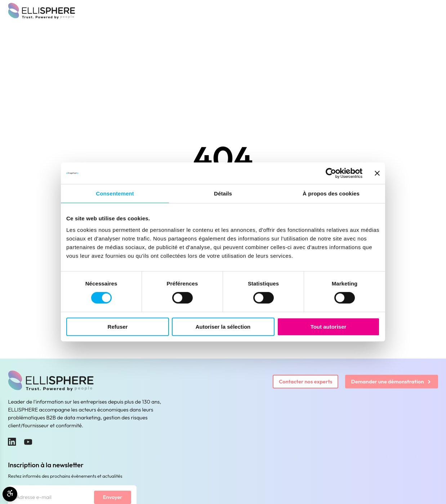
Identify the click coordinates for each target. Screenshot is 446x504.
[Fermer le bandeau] (377, 173)
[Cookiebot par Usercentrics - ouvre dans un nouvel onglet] (331, 173)
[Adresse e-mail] (51, 497)
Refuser (118, 327)
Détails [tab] (223, 193)
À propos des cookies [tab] (331, 193)
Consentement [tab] (115, 193)
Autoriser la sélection (223, 327)
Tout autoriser (329, 327)
